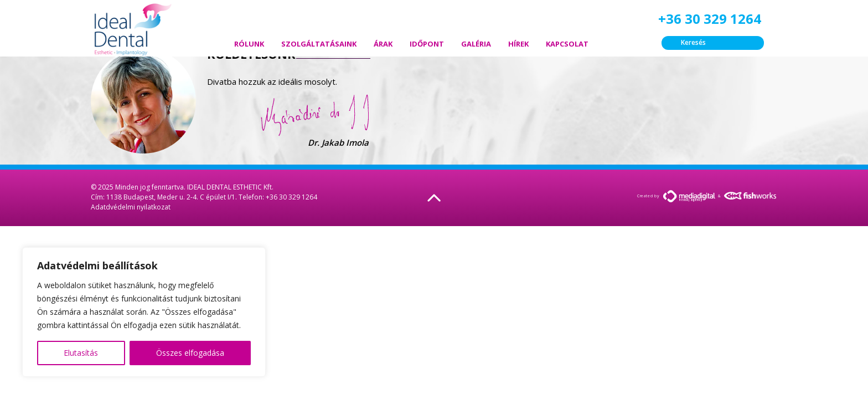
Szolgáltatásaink (319, 44)
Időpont (427, 44)
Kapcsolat (567, 44)
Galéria (476, 44)
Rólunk (249, 44)
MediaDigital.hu (689, 196)
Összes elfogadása (190, 353)
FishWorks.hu (751, 196)
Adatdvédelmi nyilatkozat (131, 207)
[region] (144, 312)
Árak (383, 44)
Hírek (518, 44)
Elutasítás (81, 353)
